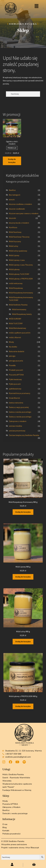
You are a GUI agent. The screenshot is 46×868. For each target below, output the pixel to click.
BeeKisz (12, 190)
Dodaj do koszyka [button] (12, 161)
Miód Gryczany (15, 241)
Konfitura (13, 227)
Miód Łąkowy (14, 269)
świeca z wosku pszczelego (20, 412)
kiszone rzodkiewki (17, 209)
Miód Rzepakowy (16, 288)
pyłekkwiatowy (15, 389)
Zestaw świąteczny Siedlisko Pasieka (24, 435)
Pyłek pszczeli (15, 384)
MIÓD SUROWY (15, 319)
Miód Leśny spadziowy (18, 251)
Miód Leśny (14, 246)
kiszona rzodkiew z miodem (20, 204)
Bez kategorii (15, 195)
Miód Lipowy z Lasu (17, 260)
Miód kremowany (19, 309)
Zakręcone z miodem (18, 421)
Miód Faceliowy (15, 232)
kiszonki (12, 218)
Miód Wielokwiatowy (17, 328)
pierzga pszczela (16, 361)
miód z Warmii (15, 337)
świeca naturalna (16, 403)
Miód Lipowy (14, 255)
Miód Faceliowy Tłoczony (19, 237)
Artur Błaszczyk (32, 848)
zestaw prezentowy (17, 431)
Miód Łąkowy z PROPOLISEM (21, 279)
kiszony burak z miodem (19, 223)
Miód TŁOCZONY (16, 323)
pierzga (12, 356)
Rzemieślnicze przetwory (20, 393)
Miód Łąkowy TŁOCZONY (19, 274)
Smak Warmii (14, 398)
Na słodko (13, 347)
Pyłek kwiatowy (15, 379)
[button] (37, 6)
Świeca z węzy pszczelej (19, 407)
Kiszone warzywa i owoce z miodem (24, 213)
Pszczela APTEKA (16, 375)
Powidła (12, 365)
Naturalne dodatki (17, 351)
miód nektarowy (16, 283)
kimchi (12, 200)
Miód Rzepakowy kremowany (21, 293)
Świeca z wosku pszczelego (20, 417)
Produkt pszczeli (16, 370)
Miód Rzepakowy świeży (22, 314)
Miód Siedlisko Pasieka (18, 305)
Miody (11, 342)
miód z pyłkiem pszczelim (20, 333)
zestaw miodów (15, 426)
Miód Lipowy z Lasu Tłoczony (21, 265)
